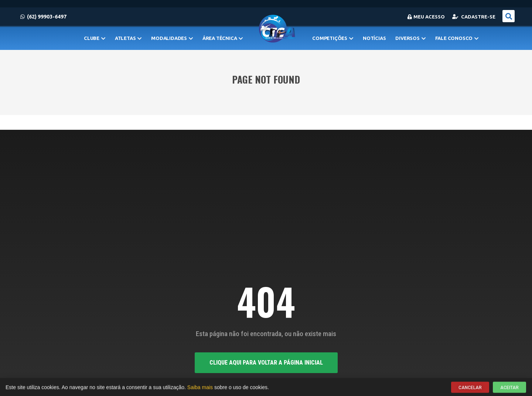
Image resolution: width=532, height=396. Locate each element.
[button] (509, 16)
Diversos (410, 38)
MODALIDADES (172, 38)
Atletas (128, 38)
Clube (95, 38)
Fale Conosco (457, 38)
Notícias (374, 38)
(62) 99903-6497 (43, 17)
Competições (333, 38)
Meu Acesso (426, 17)
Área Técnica (223, 38)
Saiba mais (200, 388)
